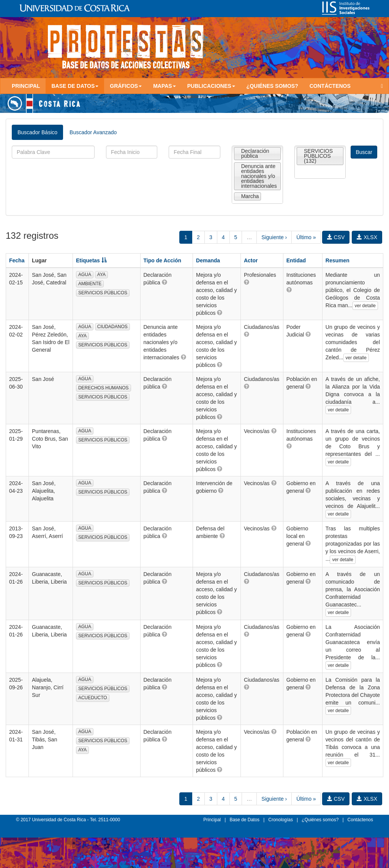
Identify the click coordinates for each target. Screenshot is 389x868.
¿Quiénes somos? (272, 86)
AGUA (85, 275)
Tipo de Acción (163, 260)
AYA (101, 275)
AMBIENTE (90, 284)
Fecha (17, 260)
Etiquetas (91, 260)
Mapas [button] (164, 86)
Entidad (296, 260)
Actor (251, 260)
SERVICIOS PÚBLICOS (103, 293)
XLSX (367, 237)
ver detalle (365, 306)
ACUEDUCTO (93, 698)
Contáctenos (330, 86)
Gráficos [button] (126, 86)
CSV (336, 237)
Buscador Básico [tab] (37, 132)
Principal (26, 86)
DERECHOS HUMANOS (104, 388)
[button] (164, 282)
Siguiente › (274, 237)
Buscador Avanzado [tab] (93, 132)
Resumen (338, 260)
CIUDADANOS (112, 327)
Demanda (208, 260)
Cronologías (281, 820)
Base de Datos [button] (75, 86)
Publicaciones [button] (211, 86)
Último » (306, 237)
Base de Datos (244, 820)
